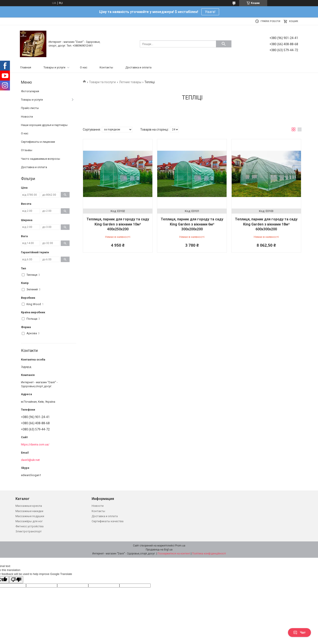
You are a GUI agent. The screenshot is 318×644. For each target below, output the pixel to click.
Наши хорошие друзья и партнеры (44, 125)
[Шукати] (224, 44)
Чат (299, 633)
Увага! (210, 12)
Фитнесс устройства (29, 526)
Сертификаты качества (108, 521)
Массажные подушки (30, 516)
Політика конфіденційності (209, 554)
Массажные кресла (29, 506)
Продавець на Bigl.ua (159, 550)
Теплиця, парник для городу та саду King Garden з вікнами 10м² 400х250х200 (118, 224)
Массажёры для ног (29, 521)
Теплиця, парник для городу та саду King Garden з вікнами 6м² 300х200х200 (192, 224)
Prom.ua (180, 546)
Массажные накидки (29, 511)
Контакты (106, 67)
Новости (27, 117)
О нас (84, 67)
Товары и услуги (54, 67)
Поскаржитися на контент (174, 554)
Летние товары (130, 82)
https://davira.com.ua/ (35, 444)
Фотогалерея (30, 91)
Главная (26, 67)
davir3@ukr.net (30, 460)
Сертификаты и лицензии (38, 142)
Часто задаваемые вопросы (41, 159)
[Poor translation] (16, 580)
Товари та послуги (102, 82)
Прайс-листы (30, 108)
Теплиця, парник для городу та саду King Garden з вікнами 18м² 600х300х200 (266, 224)
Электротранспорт (29, 531)
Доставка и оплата (138, 67)
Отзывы (27, 150)
